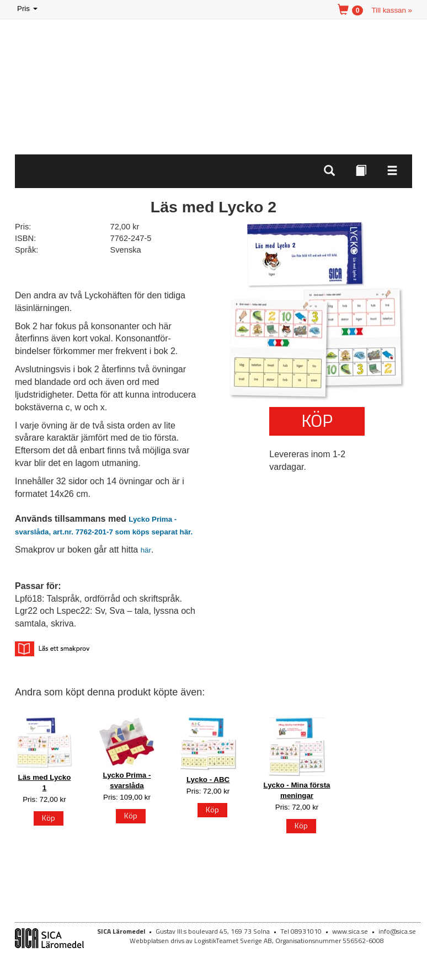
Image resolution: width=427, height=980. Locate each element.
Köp (317, 420)
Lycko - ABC (208, 780)
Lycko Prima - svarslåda (127, 780)
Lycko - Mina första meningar (297, 790)
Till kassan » (392, 10)
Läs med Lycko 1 (45, 783)
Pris (28, 9)
